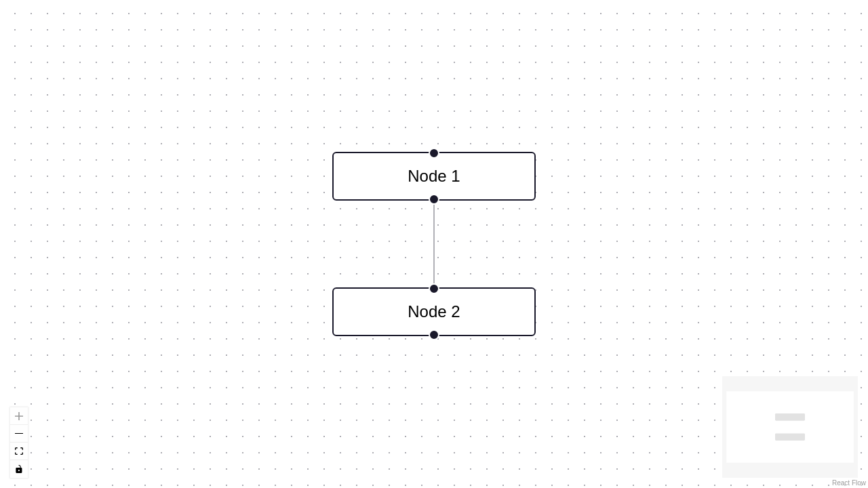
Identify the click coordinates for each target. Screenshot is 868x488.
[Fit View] (19, 451)
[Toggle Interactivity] (19, 469)
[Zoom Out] (19, 434)
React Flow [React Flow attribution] (849, 483)
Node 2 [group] (434, 312)
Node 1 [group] (434, 176)
